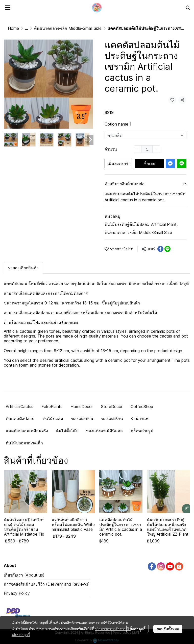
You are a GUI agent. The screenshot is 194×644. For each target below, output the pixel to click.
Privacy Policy (17, 593)
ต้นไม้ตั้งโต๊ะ (67, 431)
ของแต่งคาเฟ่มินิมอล (104, 431)
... (27, 28)
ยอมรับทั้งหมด (168, 629)
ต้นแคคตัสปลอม (20, 419)
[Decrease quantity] (138, 149)
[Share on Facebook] (160, 249)
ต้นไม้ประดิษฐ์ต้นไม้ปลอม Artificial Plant (141, 224)
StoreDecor (112, 407)
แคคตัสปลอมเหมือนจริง (27, 431)
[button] (188, 8)
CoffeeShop (142, 407)
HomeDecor (82, 407)
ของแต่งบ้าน (82, 419)
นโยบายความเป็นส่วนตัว (113, 629)
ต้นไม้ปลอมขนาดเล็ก (24, 443)
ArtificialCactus (20, 407)
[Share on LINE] (167, 249)
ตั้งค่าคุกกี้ (138, 629)
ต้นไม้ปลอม (53, 419)
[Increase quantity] (156, 149)
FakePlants (52, 407)
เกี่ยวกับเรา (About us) (24, 575)
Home (13, 28)
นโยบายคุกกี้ (21, 635)
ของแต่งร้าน (112, 419)
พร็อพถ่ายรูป (142, 431)
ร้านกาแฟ (140, 419)
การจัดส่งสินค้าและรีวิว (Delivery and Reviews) (47, 584)
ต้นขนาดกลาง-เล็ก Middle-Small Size (68, 28)
